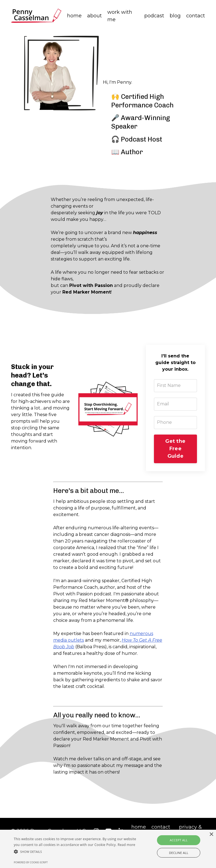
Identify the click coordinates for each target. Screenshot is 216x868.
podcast (154, 16)
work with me (120, 16)
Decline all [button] (179, 853)
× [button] (211, 835)
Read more (126, 845)
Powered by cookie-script (31, 862)
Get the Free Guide (175, 450)
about (94, 16)
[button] (75, 851)
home (74, 16)
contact (196, 16)
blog (175, 16)
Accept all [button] (179, 840)
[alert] (108, 849)
